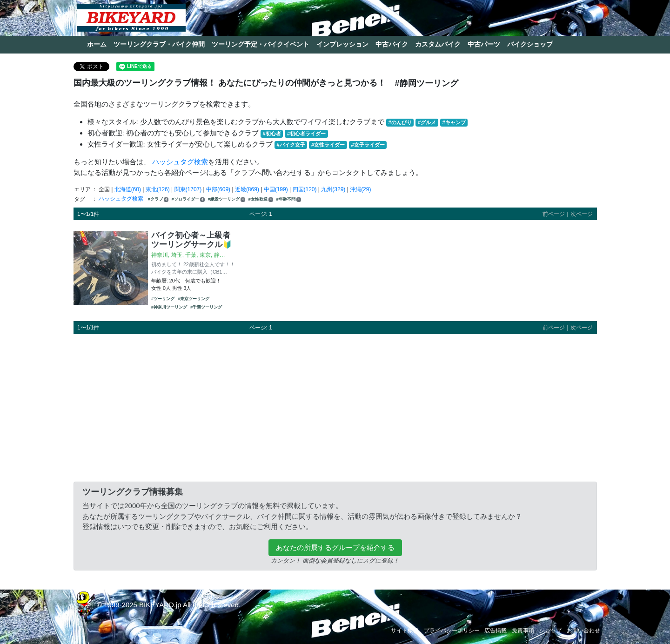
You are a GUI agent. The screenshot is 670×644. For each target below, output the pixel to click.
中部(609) (218, 189)
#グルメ (427, 122)
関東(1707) (188, 189)
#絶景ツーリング (227, 199)
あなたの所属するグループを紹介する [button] (335, 547)
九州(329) (333, 189)
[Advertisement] (335, 406)
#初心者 (272, 134)
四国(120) (305, 189)
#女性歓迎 (261, 199)
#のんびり (400, 122)
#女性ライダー (328, 145)
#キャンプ (454, 122)
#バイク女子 (291, 145)
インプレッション (342, 44)
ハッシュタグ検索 (180, 162)
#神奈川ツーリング (169, 307)
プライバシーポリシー (452, 631)
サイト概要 (405, 631)
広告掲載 (496, 631)
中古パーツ (484, 44)
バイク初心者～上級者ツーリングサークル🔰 (192, 240)
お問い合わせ (583, 631)
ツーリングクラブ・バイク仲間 (159, 44)
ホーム (97, 44)
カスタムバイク (438, 44)
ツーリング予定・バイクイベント (261, 44)
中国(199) (276, 189)
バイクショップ (530, 44)
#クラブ (158, 199)
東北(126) (158, 189)
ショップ (550, 631)
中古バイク (392, 44)
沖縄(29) (360, 189)
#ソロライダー (188, 199)
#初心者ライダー (306, 134)
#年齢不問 (289, 199)
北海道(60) (128, 189)
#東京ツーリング (194, 299)
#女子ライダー (368, 145)
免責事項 (523, 631)
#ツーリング (163, 299)
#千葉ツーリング (206, 307)
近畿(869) (247, 189)
